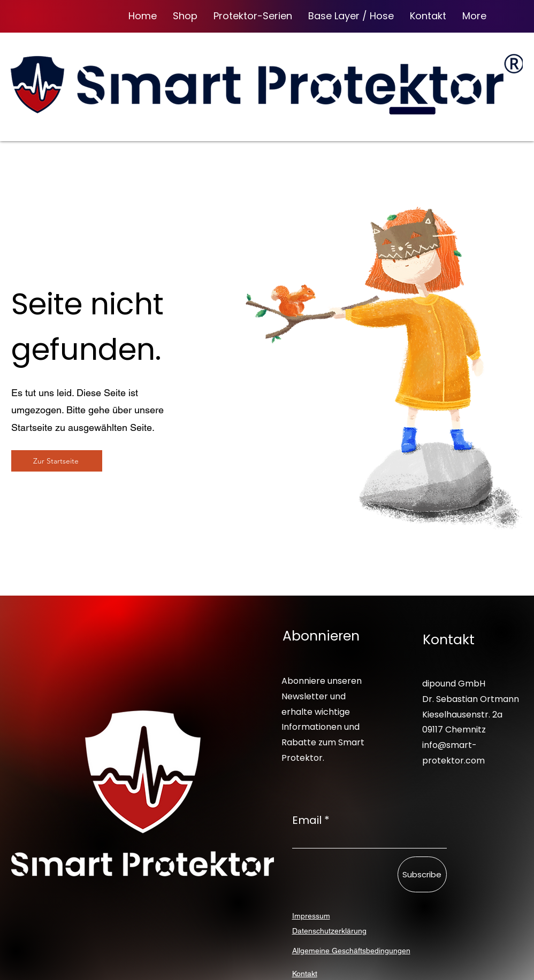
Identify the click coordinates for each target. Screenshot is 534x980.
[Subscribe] (422, 874)
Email (307, 820)
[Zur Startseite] (57, 461)
